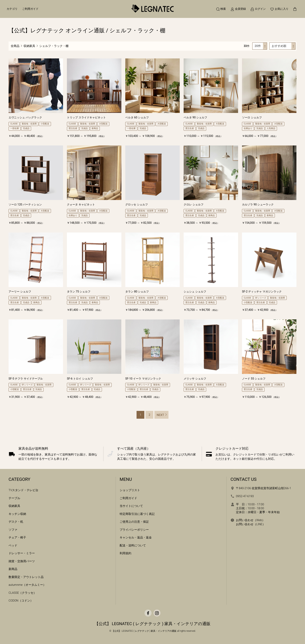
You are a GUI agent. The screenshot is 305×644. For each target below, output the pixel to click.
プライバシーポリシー (134, 530)
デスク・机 (16, 522)
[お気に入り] (278, 10)
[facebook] (148, 613)
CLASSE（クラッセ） (22, 593)
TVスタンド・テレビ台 (23, 490)
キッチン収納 (17, 514)
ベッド (13, 545)
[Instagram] (157, 613)
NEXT (160, 415)
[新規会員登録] (237, 10)
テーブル (14, 498)
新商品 (13, 569)
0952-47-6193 (245, 496)
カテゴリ (13, 10)
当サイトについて (131, 506)
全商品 (15, 46)
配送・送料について (133, 545)
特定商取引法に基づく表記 (137, 514)
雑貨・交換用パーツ (22, 561)
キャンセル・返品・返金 (136, 537)
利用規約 (125, 553)
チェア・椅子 (17, 537)
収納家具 (29, 46)
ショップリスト (130, 490)
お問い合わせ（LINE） (251, 524)
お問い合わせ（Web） (250, 520)
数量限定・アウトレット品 (26, 577)
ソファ (13, 530)
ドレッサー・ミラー (22, 553)
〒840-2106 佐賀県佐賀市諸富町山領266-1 (264, 488)
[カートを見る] (294, 10)
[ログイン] (257, 10)
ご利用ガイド (31, 10)
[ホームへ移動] (152, 10)
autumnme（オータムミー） (27, 585)
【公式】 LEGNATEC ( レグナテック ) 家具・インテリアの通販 (153, 624)
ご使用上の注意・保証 (134, 522)
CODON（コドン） (21, 601)
